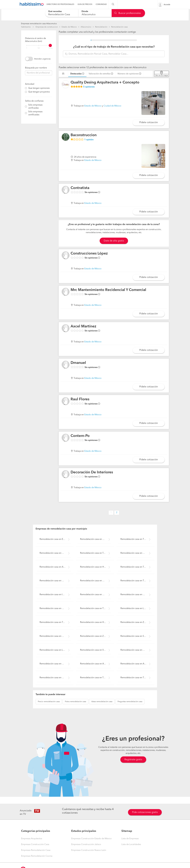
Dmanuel (78, 363)
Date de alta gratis (114, 241)
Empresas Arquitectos (32, 839)
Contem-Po (80, 436)
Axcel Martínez (83, 326)
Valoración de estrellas (100, 74)
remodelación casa (49, 702)
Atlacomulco (86, 27)
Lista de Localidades (131, 844)
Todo (51, 48)
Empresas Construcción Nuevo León (89, 850)
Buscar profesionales (128, 13)
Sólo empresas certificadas (35, 113)
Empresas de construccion (47, 27)
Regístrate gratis (133, 760)
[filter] (39, 45)
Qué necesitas (55, 11)
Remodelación (101, 27)
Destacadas (76, 74)
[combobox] (62, 13)
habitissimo (26, 27)
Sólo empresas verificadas (35, 107)
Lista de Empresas (130, 839)
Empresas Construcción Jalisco (86, 844)
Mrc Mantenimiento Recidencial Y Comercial (108, 290)
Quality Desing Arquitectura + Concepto (105, 83)
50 (39, 48)
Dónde (85, 11)
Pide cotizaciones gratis (145, 812)
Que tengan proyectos (39, 92)
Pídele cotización (149, 122)
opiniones (89, 87)
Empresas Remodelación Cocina (37, 856)
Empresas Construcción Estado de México (91, 839)
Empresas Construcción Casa (35, 844)
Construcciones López (89, 254)
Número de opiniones (128, 74)
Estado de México (69, 27)
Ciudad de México (112, 106)
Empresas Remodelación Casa (36, 850)
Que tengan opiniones (39, 88)
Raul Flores (80, 399)
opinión (89, 140)
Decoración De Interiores (92, 472)
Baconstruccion (84, 135)
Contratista (80, 188)
